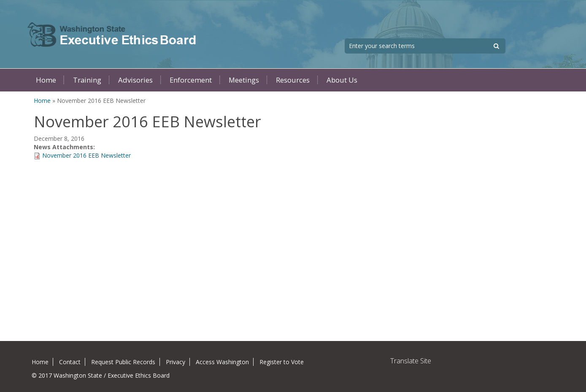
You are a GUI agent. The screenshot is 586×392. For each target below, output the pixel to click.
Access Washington (222, 362)
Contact (70, 362)
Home (46, 80)
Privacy (176, 362)
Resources (293, 80)
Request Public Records (123, 362)
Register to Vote (282, 362)
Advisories (135, 80)
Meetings (244, 80)
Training (87, 80)
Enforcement (191, 80)
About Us (342, 80)
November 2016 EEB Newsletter (86, 155)
